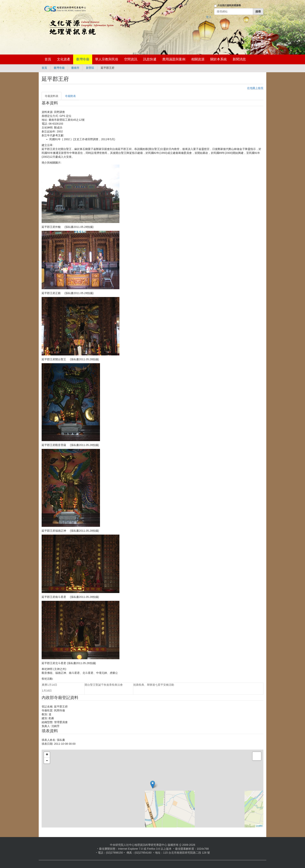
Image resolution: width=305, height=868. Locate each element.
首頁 (48, 59)
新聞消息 (239, 59)
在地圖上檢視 (255, 88)
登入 (209, 17)
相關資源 (198, 59)
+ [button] (47, 755)
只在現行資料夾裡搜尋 (229, 5)
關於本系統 (219, 59)
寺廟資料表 (52, 96)
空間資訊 (131, 59)
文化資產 (64, 59)
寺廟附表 (70, 96)
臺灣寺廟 (83, 59)
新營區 (90, 68)
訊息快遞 (150, 59)
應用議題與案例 (174, 59)
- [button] (47, 761)
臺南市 (75, 68)
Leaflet (259, 826)
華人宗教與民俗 (107, 59)
